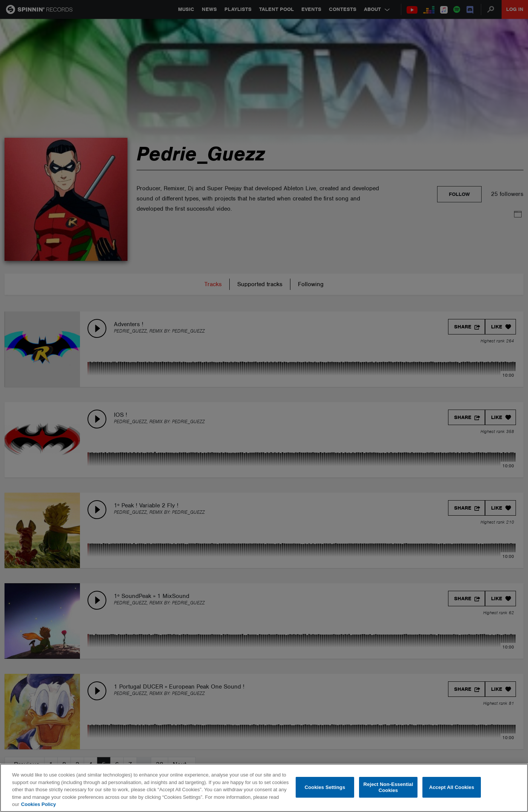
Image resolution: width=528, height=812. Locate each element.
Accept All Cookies (452, 787)
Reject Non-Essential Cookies (388, 787)
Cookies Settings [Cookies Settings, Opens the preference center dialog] (325, 787)
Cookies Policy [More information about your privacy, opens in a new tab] (38, 804)
